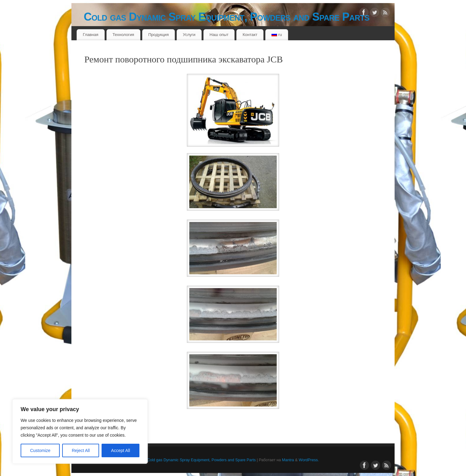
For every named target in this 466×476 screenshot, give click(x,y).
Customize (40, 450)
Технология (123, 35)
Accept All (121, 450)
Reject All (81, 450)
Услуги (189, 35)
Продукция (159, 35)
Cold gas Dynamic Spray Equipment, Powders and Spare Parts (227, 17)
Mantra (288, 460)
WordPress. (309, 460)
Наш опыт (219, 35)
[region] (80, 431)
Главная (91, 35)
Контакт (250, 35)
